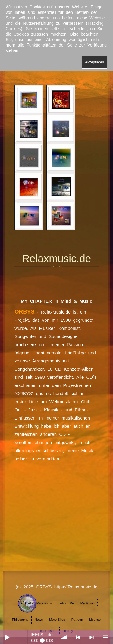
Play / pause (7, 637)
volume (64, 637)
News (39, 620)
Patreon (77, 620)
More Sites (57, 620)
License (95, 620)
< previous (78, 637)
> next (92, 637)
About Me (67, 603)
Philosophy (20, 620)
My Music (87, 603)
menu (106, 637)
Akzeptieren (94, 62)
